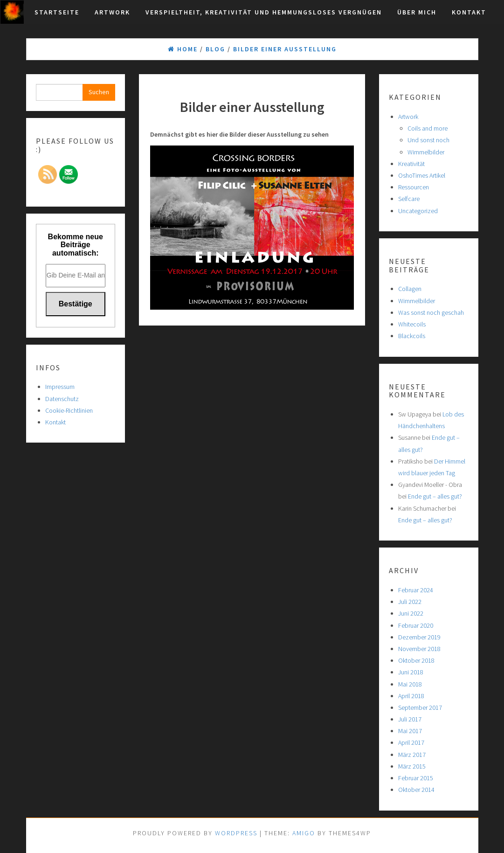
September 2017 (420, 707)
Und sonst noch (428, 140)
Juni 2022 (411, 613)
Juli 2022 (410, 602)
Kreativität (411, 164)
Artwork (112, 12)
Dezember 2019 (419, 637)
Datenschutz (62, 399)
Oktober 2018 (416, 660)
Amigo (304, 833)
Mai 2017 (410, 731)
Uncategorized (418, 211)
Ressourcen (414, 187)
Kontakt (469, 12)
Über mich (417, 12)
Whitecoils (412, 324)
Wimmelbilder (426, 152)
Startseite (57, 12)
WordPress (236, 833)
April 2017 (411, 742)
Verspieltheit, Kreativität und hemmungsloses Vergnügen (264, 12)
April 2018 (411, 696)
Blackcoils (412, 336)
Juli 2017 (410, 719)
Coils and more (428, 128)
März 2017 (412, 755)
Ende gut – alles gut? (435, 496)
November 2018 (419, 649)
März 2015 (412, 766)
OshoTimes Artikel (422, 175)
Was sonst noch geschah (431, 312)
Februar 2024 (416, 590)
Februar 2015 (416, 778)
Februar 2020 (416, 625)
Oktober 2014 (416, 790)
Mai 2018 (410, 684)
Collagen (410, 289)
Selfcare (409, 199)
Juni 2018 (411, 672)
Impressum (60, 387)
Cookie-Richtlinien (69, 410)
